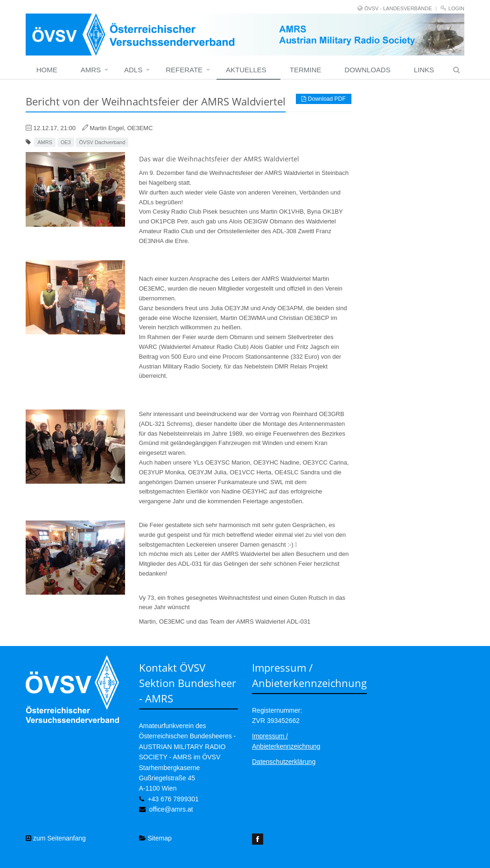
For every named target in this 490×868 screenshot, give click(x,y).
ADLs (133, 70)
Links (424, 70)
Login (456, 8)
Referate (184, 70)
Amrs (91, 70)
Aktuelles (246, 70)
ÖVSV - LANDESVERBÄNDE (398, 8)
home (47, 70)
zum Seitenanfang (56, 838)
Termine (306, 70)
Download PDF (323, 99)
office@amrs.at (171, 809)
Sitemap (155, 838)
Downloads (367, 70)
